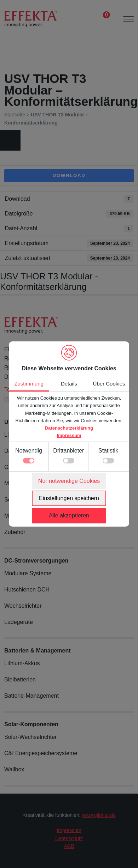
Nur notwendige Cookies (69, 481)
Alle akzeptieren (69, 515)
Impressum (69, 435)
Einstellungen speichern (69, 498)
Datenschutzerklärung (69, 428)
